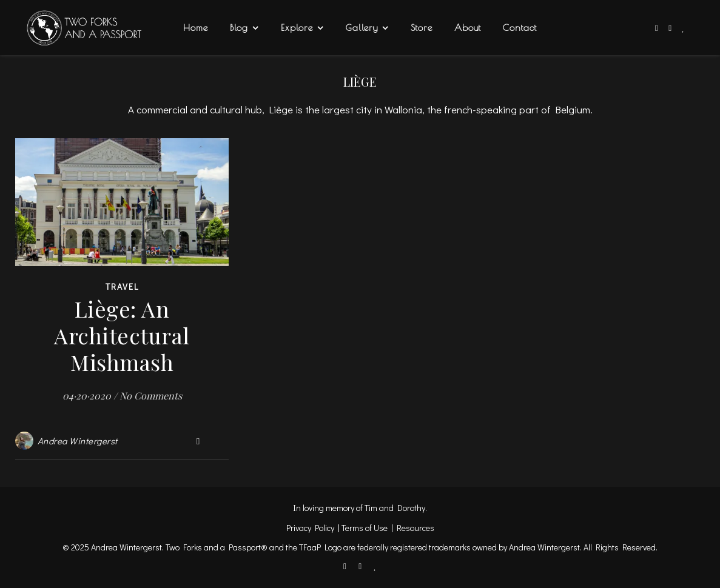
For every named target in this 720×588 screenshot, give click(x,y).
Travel (122, 286)
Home (196, 28)
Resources (416, 528)
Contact (520, 28)
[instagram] (671, 28)
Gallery (362, 28)
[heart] (683, 28)
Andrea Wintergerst (78, 441)
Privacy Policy (310, 528)
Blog (239, 28)
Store (422, 28)
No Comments (151, 396)
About (468, 28)
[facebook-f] (658, 28)
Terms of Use (365, 528)
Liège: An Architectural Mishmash (122, 335)
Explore (297, 28)
